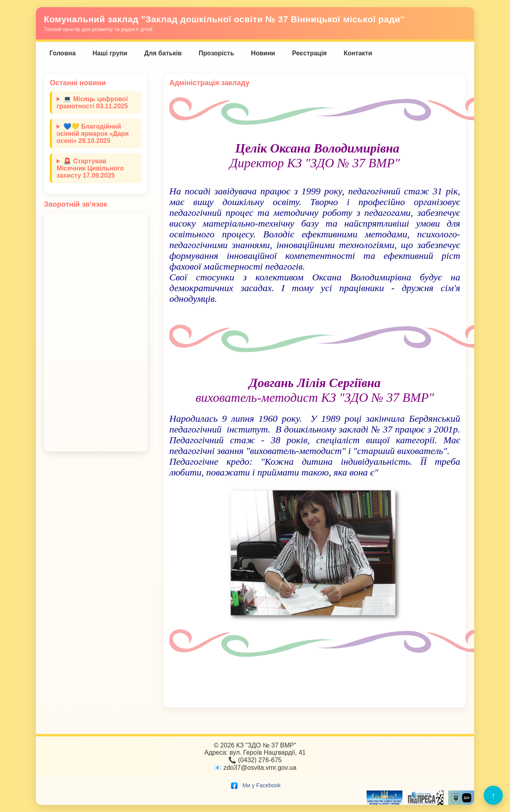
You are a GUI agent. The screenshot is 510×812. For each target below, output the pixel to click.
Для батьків (163, 53)
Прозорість (217, 53)
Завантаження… (96, 332)
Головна (63, 53)
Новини (263, 53)
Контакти (358, 53)
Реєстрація (309, 53)
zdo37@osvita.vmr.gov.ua (260, 768)
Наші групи (110, 53)
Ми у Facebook (255, 785)
